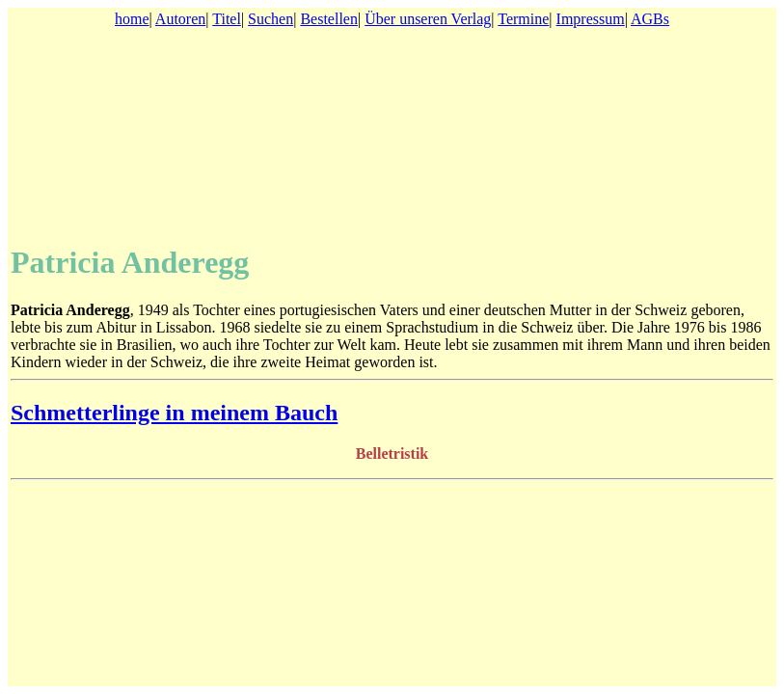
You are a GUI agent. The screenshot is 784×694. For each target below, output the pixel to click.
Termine (523, 19)
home (132, 19)
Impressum (591, 19)
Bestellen (329, 19)
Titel (227, 19)
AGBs (650, 19)
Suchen (270, 19)
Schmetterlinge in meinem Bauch (174, 413)
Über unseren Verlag (428, 19)
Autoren (180, 19)
